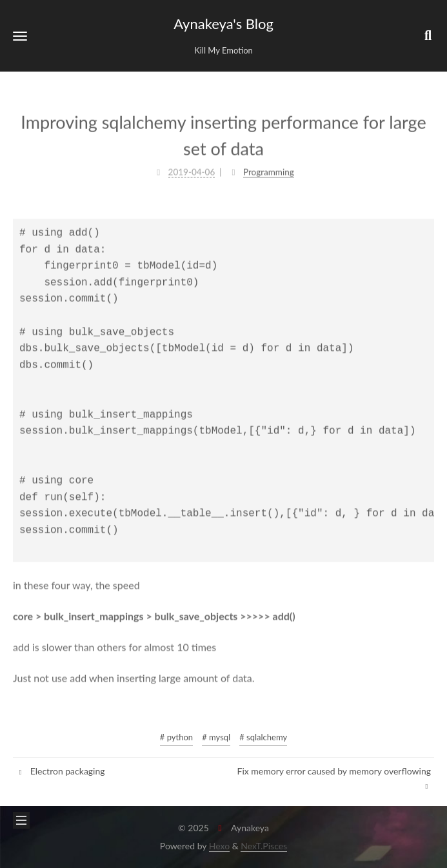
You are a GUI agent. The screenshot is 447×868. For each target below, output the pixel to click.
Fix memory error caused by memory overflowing (334, 778)
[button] (20, 36)
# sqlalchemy (263, 737)
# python (176, 737)
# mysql (216, 737)
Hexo (219, 846)
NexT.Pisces (264, 846)
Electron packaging (61, 771)
